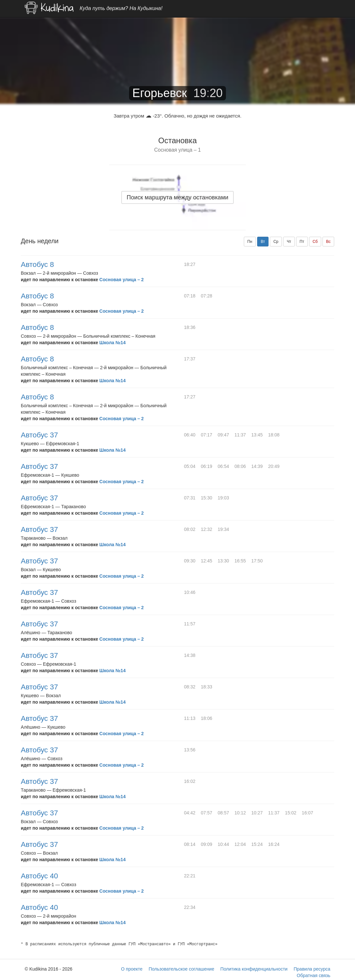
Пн (250, 242)
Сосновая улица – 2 (122, 280)
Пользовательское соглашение (181, 969)
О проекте (132, 969)
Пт (302, 242)
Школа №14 (113, 343)
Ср (276, 242)
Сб (315, 242)
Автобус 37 (39, 435)
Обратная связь (314, 975)
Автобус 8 (37, 264)
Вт (263, 242)
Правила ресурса (312, 969)
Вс (328, 242)
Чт (289, 242)
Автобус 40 (39, 876)
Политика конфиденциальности (254, 969)
